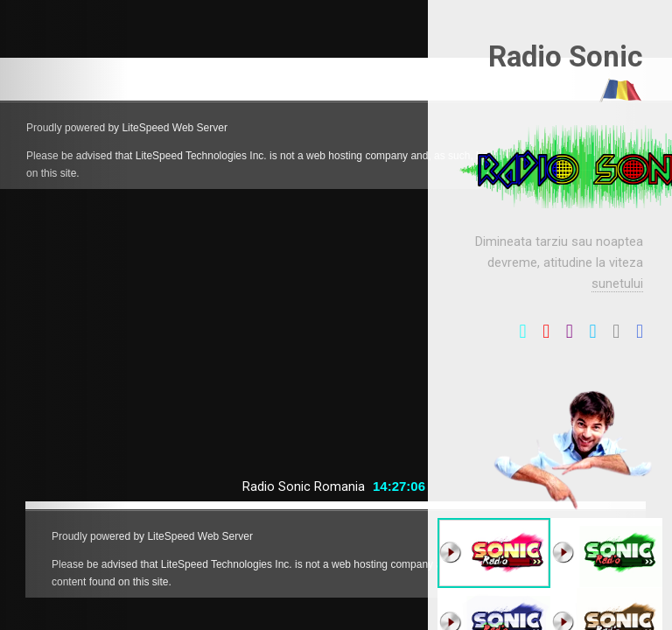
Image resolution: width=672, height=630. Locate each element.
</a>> (336, 123)
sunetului (617, 283)
